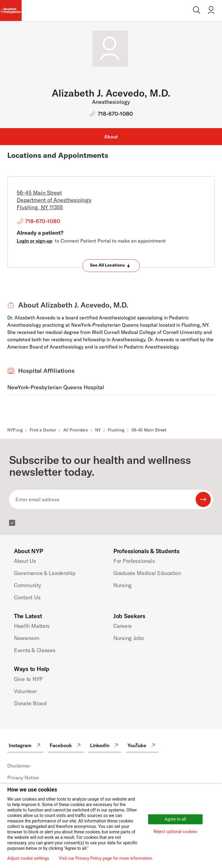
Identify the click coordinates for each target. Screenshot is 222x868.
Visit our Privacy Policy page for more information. (106, 858)
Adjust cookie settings (28, 858)
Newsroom (27, 638)
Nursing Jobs (129, 638)
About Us (25, 561)
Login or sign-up (35, 241)
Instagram (25, 745)
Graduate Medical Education (147, 573)
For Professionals (134, 561)
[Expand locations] (111, 266)
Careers (123, 626)
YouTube (142, 745)
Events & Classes (35, 650)
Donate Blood (30, 703)
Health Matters (32, 626)
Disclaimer (19, 766)
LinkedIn (105, 745)
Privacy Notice (23, 778)
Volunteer (25, 691)
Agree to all (175, 819)
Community (28, 585)
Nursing (123, 585)
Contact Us (27, 597)
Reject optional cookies (176, 832)
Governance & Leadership (45, 573)
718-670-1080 (115, 114)
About (111, 137)
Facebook (66, 745)
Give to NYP (28, 679)
